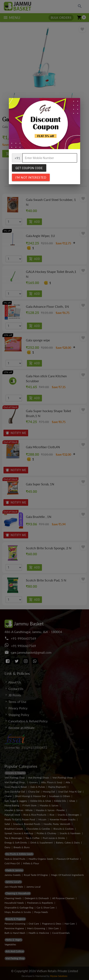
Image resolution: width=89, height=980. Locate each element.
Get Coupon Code (29, 168)
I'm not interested (31, 177)
